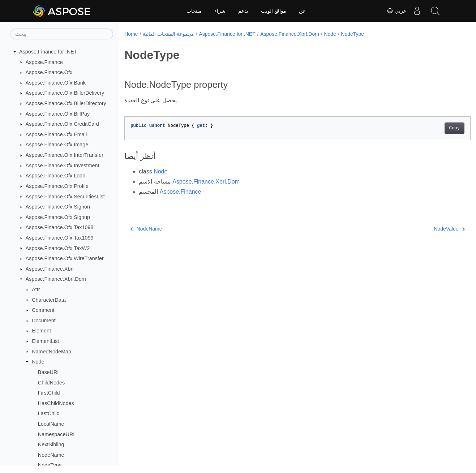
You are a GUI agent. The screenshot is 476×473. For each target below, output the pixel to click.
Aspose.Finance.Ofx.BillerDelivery (65, 93)
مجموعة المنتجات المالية (168, 34)
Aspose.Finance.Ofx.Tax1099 (60, 238)
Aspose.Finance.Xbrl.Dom (56, 279)
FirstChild (49, 393)
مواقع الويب (274, 11)
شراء (220, 11)
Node (38, 362)
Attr (36, 289)
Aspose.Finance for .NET (48, 52)
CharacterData (49, 300)
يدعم (243, 11)
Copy (430, 128)
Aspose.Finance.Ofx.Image (57, 145)
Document (44, 321)
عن (302, 11)
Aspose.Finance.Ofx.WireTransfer (65, 258)
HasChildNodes (56, 403)
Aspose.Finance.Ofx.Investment (63, 165)
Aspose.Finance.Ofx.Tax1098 (60, 227)
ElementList (45, 341)
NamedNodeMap (52, 352)
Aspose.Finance (44, 62)
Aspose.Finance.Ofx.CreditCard (62, 124)
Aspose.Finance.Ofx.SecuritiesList (65, 197)
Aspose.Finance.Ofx (49, 72)
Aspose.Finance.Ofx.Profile (57, 186)
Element (41, 331)
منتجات (194, 11)
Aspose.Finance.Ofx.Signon (58, 207)
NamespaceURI (56, 434)
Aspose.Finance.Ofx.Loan (56, 176)
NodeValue (425, 229)
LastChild (49, 413)
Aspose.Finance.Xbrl (50, 269)
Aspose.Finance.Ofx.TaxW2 (58, 248)
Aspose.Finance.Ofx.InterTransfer (65, 155)
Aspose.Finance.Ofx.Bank (56, 83)
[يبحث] (62, 34)
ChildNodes (51, 383)
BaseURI (48, 372)
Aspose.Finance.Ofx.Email (56, 134)
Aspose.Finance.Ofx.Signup (58, 217)
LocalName (51, 424)
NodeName (51, 455)
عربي (396, 11)
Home (131, 34)
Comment (43, 310)
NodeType (50, 465)
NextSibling (51, 444)
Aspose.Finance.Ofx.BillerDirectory (66, 103)
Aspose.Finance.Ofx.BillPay (58, 114)
